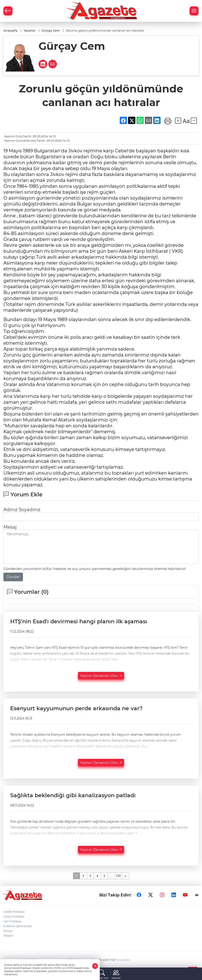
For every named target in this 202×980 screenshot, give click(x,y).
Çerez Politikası (14, 917)
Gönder (13, 577)
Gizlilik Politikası (14, 912)
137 (119, 875)
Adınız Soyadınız (22, 510)
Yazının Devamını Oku (101, 676)
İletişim (8, 936)
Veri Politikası (12, 921)
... (111, 875)
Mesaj (10, 527)
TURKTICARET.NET (104, 960)
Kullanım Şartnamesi (18, 926)
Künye (8, 931)
